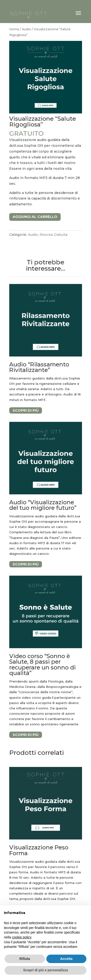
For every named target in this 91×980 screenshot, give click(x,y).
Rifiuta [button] (25, 959)
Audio (26, 29)
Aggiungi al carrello (35, 217)
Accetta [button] (66, 959)
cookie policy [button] (21, 937)
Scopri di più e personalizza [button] (45, 970)
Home (14, 29)
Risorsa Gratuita (54, 235)
